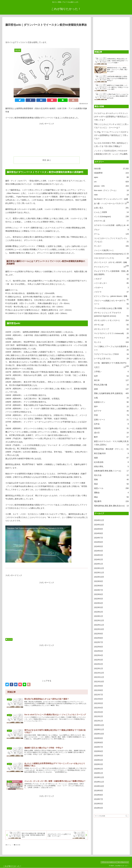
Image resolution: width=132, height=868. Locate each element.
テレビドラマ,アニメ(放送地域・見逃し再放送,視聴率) (111, 273)
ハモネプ (111, 279)
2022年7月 (98, 642)
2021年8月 (98, 690)
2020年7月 (98, 747)
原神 (111, 389)
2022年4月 (98, 655)
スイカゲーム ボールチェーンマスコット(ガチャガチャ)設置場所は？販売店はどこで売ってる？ (111, 117)
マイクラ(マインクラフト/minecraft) (111, 333)
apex (111, 177)
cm (111, 182)
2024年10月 (99, 525)
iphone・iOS (111, 186)
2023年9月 (98, 581)
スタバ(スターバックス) (111, 258)
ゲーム (111, 234)
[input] (111, 816)
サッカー (111, 246)
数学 (111, 437)
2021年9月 (98, 686)
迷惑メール (111, 488)
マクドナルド (111, 338)
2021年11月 (99, 677)
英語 (111, 484)
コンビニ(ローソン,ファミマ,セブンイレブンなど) (111, 240)
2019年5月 (98, 804)
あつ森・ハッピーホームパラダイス (110, 203)
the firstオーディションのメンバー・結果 (111, 200)
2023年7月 (98, 590)
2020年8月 (98, 743)
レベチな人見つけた (111, 359)
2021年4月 (98, 708)
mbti (111, 195)
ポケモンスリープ (111, 329)
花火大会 (111, 475)
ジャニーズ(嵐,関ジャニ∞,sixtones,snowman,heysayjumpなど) (111, 252)
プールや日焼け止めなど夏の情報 (111, 308)
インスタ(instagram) (111, 217)
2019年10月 (99, 786)
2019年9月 (98, 791)
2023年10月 (99, 577)
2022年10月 (99, 629)
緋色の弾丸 (111, 466)
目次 (44, 160)
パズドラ (111, 292)
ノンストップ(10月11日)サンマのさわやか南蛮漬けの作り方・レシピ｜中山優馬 (111, 152)
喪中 (111, 407)
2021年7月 (98, 695)
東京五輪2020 (111, 453)
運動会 (111, 493)
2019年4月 (98, 808)
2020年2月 (98, 769)
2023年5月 (98, 599)
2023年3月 (98, 607)
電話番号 (111, 501)
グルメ (111, 230)
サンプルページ (123, 862)
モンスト (111, 342)
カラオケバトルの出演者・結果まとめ (111, 225)
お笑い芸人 (111, 208)
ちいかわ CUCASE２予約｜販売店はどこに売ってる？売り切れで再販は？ (111, 145)
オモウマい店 (111, 221)
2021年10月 (99, 682)
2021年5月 (98, 703)
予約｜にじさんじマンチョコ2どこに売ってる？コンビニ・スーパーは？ (111, 126)
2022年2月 (98, 664)
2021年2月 (98, 716)
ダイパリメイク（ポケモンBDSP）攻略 (111, 263)
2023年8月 (98, 586)
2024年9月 (98, 529)
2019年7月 (98, 799)
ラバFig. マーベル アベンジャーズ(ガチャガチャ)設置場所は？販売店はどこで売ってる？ (111, 135)
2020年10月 (99, 734)
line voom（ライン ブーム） (111, 190)
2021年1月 (98, 721)
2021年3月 (98, 712)
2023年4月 (98, 603)
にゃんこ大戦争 (111, 212)
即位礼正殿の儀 (111, 385)
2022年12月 (99, 621)
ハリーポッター (111, 283)
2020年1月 (98, 773)
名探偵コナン (111, 402)
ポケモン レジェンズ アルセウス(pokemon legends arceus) (111, 315)
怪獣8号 (111, 428)
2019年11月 (99, 782)
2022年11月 (99, 625)
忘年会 (111, 424)
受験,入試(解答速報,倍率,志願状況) (111, 393)
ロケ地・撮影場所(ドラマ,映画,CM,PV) (111, 364)
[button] (127, 816)
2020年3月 (98, 764)
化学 (111, 376)
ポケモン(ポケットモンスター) (111, 320)
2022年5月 (98, 651)
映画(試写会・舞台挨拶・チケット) (111, 449)
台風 (111, 398)
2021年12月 (99, 673)
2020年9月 (98, 738)
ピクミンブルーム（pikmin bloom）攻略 (111, 297)
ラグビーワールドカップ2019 (111, 354)
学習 (111, 415)
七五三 (110, 367)
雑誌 (111, 497)
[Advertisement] (47, 33)
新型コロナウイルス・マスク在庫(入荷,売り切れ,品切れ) (111, 443)
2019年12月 (99, 777)
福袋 (111, 458)
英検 (111, 480)
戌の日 (111, 433)
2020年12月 (99, 725)
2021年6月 (98, 699)
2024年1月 (98, 564)
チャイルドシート (110, 267)
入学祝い (111, 372)
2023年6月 (98, 594)
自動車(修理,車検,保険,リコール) (111, 471)
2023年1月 (98, 616)
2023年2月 (98, 612)
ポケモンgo (111, 325)
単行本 (111, 380)
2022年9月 (98, 634)
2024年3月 (98, 555)
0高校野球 (111, 173)
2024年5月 (98, 546)
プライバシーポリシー (108, 862)
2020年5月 (98, 756)
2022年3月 (98, 660)
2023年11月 (99, 573)
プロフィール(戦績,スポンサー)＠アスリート (111, 303)
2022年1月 (98, 669)
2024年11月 (99, 520)
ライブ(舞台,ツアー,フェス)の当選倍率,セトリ (111, 349)
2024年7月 (98, 538)
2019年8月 (98, 795)
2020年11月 (99, 730)
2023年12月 (99, 568)
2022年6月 (98, 647)
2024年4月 (98, 551)
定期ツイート (111, 420)
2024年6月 (98, 542)
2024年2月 (98, 560)
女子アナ (111, 411)
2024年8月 (98, 533)
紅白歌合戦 (111, 462)
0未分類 (10, 639)
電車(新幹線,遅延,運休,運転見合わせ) (111, 506)
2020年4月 (98, 760)
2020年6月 (98, 751)
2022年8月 (98, 638)
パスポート (111, 288)
